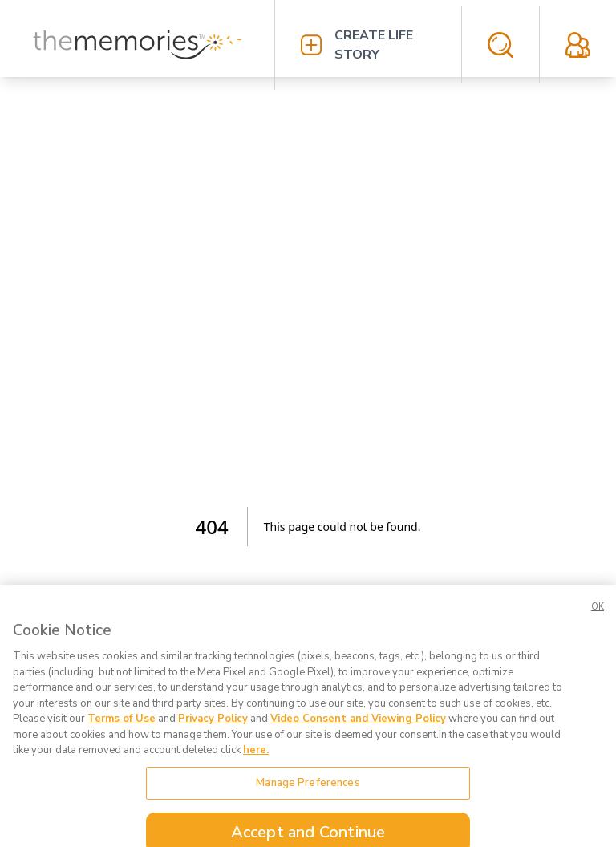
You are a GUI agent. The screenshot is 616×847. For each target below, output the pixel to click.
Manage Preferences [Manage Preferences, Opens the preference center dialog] (308, 792)
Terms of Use (122, 728)
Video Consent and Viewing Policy (358, 728)
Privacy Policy (213, 728)
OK (598, 616)
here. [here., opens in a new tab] (256, 760)
